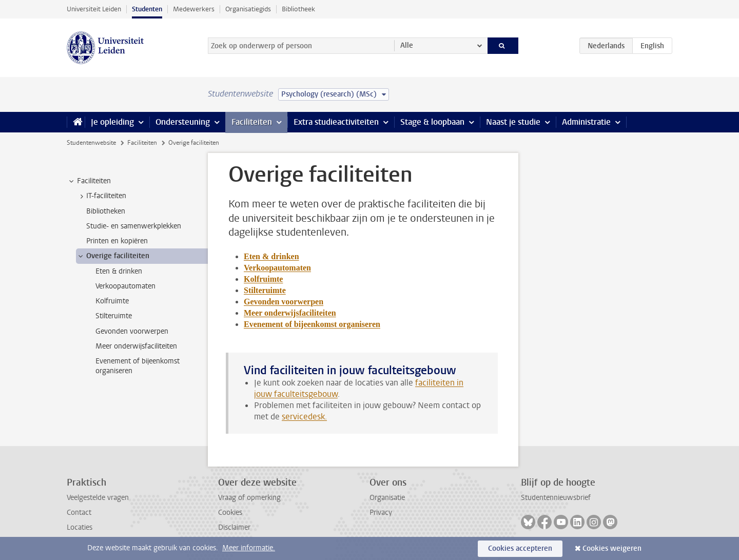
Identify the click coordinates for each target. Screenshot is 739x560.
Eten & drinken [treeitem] (119, 271)
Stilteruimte (265, 290)
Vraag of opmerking (249, 498)
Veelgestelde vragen (98, 498)
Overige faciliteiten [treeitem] (113, 256)
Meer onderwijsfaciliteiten (290, 313)
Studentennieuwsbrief (556, 498)
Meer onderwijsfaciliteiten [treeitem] (136, 346)
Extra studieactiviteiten (336, 122)
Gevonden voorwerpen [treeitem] (132, 331)
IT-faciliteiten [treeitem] (101, 196)
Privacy (381, 513)
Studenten (147, 9)
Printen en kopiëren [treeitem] (117, 241)
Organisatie (387, 498)
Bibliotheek (298, 9)
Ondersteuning (183, 122)
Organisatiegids (248, 9)
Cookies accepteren (520, 548)
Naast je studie (513, 122)
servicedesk (303, 417)
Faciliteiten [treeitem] (89, 181)
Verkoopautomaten (277, 268)
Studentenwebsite (91, 143)
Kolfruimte (263, 279)
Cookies (230, 513)
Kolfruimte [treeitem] (112, 301)
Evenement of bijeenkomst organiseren (312, 324)
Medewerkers (194, 9)
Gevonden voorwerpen (284, 302)
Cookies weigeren (612, 548)
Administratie (586, 122)
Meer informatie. (249, 548)
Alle (407, 45)
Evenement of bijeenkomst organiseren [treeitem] (138, 366)
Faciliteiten (252, 122)
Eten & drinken (271, 256)
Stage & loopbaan (432, 122)
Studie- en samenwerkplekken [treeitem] (134, 226)
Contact (79, 513)
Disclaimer (234, 527)
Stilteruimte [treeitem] (114, 316)
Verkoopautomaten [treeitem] (125, 286)
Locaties (80, 527)
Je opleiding (112, 122)
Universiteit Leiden (94, 9)
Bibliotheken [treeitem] (106, 211)
